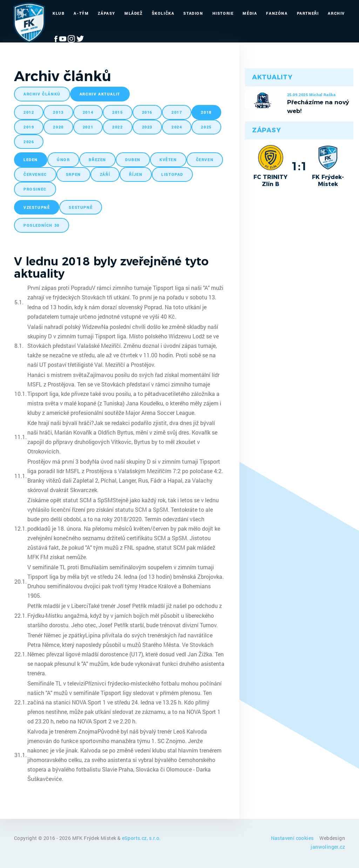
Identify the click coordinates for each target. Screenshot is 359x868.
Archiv (336, 13)
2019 (29, 127)
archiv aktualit (100, 94)
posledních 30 (42, 225)
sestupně (81, 207)
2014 (88, 112)
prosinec (35, 189)
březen (97, 160)
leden (31, 160)
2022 (117, 127)
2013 (58, 112)
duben (133, 160)
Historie (223, 13)
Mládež (134, 13)
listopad (172, 174)
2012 (29, 112)
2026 (29, 142)
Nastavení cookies (293, 838)
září (105, 174)
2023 (147, 127)
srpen (73, 174)
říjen (136, 174)
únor (63, 160)
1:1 (299, 166)
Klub (59, 13)
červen (205, 160)
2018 (206, 112)
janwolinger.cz (328, 847)
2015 (117, 112)
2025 (206, 127)
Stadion (193, 13)
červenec (35, 174)
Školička (163, 13)
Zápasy (107, 13)
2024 (177, 127)
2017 (177, 112)
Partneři (308, 13)
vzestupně (37, 207)
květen (168, 160)
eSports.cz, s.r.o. (141, 838)
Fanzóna (277, 13)
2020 (58, 127)
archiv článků (42, 94)
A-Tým (81, 13)
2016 (147, 112)
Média (250, 13)
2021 (88, 127)
